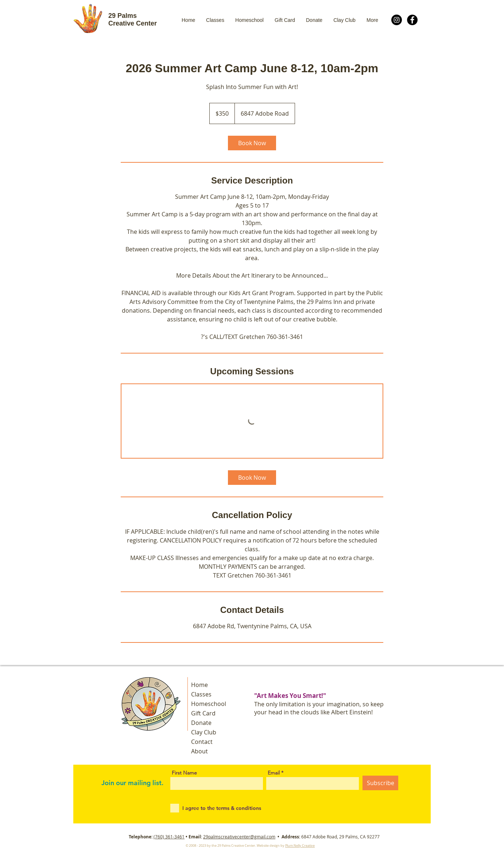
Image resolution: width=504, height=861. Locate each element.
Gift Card (203, 713)
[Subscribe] (380, 783)
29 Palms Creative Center (133, 20)
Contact (202, 742)
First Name (184, 773)
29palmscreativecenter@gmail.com (239, 837)
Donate (201, 723)
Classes (201, 694)
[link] (252, 143)
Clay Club (204, 732)
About (199, 751)
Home (199, 685)
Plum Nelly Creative (300, 846)
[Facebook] (412, 20)
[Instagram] (397, 20)
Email (274, 773)
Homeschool (209, 704)
